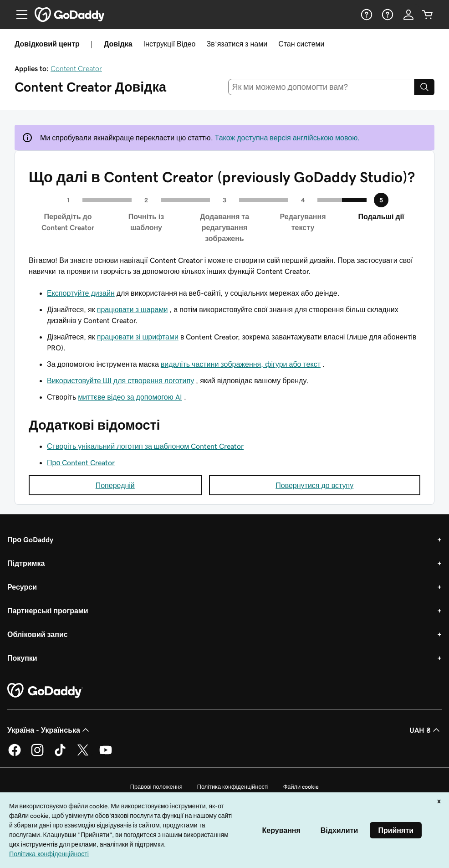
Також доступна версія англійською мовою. (288, 138)
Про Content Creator (81, 462)
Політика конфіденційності (233, 787)
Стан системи (301, 44)
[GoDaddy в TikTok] (60, 755)
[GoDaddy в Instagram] (37, 755)
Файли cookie (301, 787)
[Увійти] (408, 15)
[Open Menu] (18, 15)
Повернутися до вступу (314, 485)
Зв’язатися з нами (237, 44)
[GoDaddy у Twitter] (83, 755)
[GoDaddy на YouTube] (106, 755)
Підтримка (26, 563)
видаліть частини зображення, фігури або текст (241, 364)
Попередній (115, 485)
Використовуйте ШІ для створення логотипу (120, 380)
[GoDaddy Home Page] (45, 691)
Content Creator (76, 68)
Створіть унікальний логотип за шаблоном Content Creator (145, 446)
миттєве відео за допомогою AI (130, 397)
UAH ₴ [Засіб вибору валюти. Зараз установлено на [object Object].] (426, 730)
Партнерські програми (48, 611)
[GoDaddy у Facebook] (15, 755)
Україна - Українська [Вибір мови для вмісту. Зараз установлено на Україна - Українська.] (49, 730)
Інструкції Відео (170, 44)
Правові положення (156, 787)
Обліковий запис (38, 634)
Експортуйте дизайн (81, 293)
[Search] (424, 87)
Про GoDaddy (30, 539)
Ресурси (22, 587)
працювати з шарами (133, 309)
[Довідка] (366, 15)
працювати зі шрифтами (138, 337)
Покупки (22, 658)
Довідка (118, 44)
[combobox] (321, 87)
